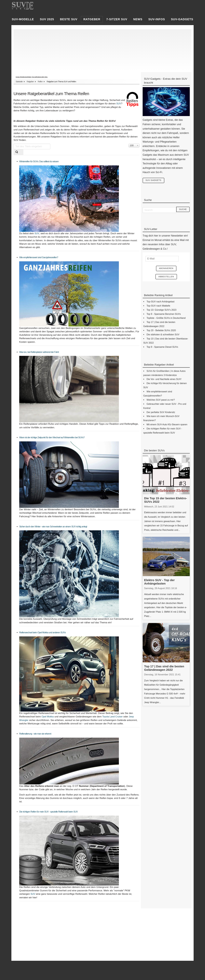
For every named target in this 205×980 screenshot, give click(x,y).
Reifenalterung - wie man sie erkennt (35, 734)
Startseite (19, 82)
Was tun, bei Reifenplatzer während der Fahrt (39, 352)
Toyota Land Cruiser (112, 717)
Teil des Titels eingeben (14, 144)
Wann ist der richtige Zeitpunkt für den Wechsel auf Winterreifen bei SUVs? (52, 437)
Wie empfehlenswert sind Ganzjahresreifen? (39, 257)
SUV (119, 104)
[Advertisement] (101, 49)
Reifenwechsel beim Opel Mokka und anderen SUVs (42, 632)
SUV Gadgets (154, 180)
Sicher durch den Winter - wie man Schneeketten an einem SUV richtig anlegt (53, 527)
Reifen (40, 82)
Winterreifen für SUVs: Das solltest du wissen (39, 161)
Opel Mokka (48, 717)
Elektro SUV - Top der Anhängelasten (159, 582)
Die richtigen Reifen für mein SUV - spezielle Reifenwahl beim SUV (48, 812)
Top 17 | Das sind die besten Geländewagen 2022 (164, 668)
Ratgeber (30, 82)
